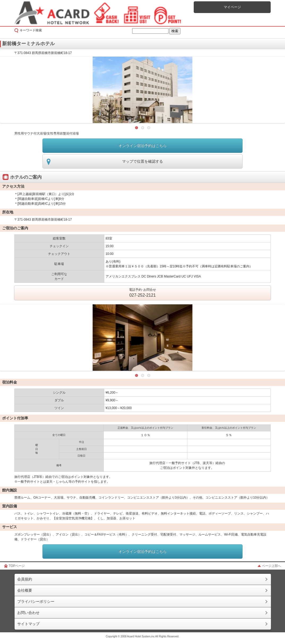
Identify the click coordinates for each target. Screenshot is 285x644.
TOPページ (17, 566)
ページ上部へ (271, 566)
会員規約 (25, 579)
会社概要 (25, 590)
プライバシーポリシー (36, 601)
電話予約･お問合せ (142, 293)
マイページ (232, 7)
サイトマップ (28, 624)
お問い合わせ (28, 613)
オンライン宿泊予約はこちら (142, 146)
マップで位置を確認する (142, 161)
